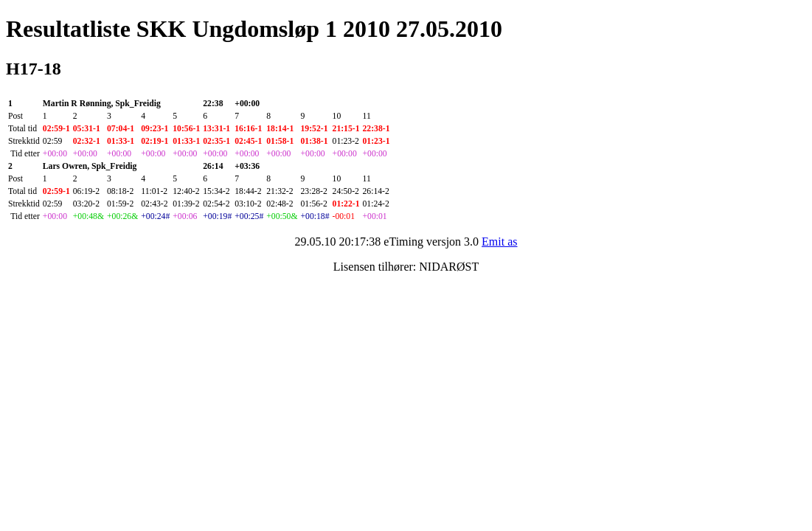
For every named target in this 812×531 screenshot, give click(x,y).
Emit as (499, 242)
